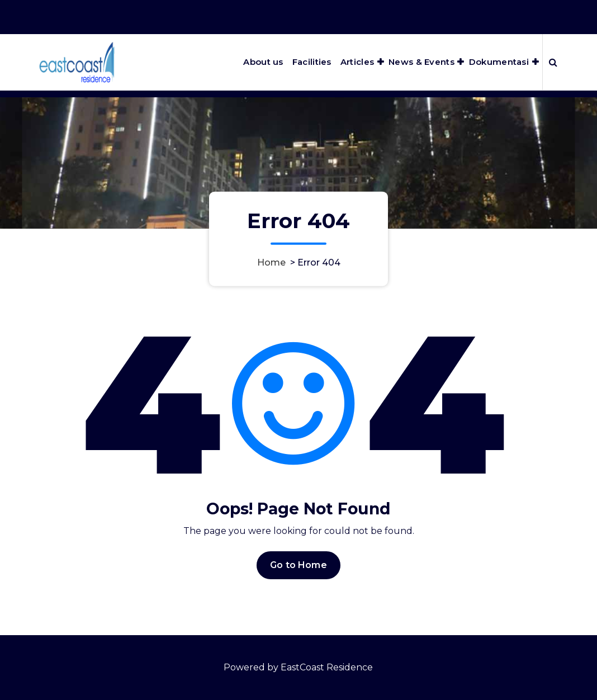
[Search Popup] (553, 62)
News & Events (421, 62)
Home (271, 262)
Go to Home (298, 570)
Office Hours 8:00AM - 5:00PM (416, 16)
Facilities (312, 62)
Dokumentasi (499, 62)
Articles (357, 62)
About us (263, 62)
